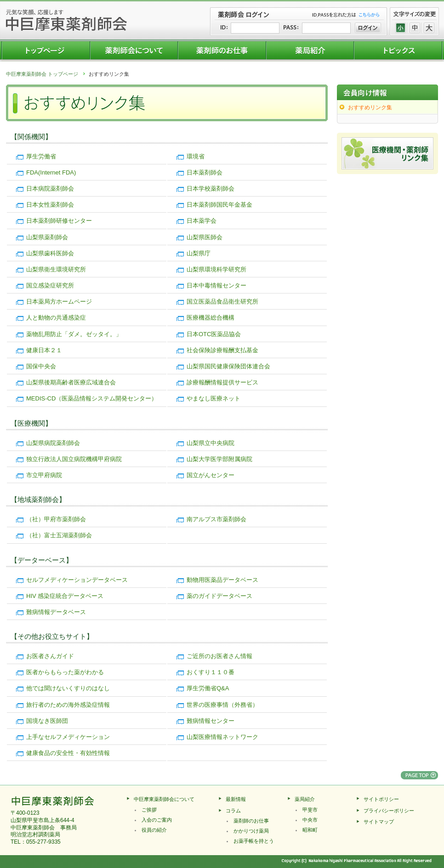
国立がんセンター (211, 475)
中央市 (310, 820)
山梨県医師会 (205, 237)
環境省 (196, 156)
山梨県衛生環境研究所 (56, 269)
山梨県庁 (199, 253)
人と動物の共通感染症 (56, 318)
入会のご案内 (157, 820)
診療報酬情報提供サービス (222, 382)
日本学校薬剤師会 (211, 189)
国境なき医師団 (47, 721)
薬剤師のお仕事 (251, 821)
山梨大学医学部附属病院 (219, 459)
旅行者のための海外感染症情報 (68, 705)
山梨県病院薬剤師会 (53, 443)
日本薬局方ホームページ (59, 302)
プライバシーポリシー (389, 811)
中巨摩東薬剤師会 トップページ (42, 74)
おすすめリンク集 (370, 107)
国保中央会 (41, 366)
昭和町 (310, 830)
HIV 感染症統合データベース (65, 596)
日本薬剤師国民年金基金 (219, 205)
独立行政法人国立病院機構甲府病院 (74, 459)
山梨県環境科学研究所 (216, 269)
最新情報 (236, 799)
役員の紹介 (154, 830)
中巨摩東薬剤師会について (164, 799)
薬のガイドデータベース (219, 596)
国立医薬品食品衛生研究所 (222, 302)
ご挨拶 (149, 810)
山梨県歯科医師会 (50, 253)
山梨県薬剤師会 (47, 237)
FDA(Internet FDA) (51, 172)
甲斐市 (310, 810)
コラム (233, 811)
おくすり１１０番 (211, 672)
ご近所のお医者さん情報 (219, 656)
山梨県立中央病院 (211, 443)
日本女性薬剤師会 (50, 205)
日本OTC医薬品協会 (214, 334)
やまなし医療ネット (213, 398)
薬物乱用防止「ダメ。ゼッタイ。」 (74, 334)
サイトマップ (379, 822)
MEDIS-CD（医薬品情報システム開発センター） (92, 398)
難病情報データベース (56, 612)
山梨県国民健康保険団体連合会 (228, 366)
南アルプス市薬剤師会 (216, 519)
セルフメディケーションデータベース (77, 580)
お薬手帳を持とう (254, 841)
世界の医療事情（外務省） (222, 705)
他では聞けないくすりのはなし (68, 688)
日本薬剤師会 (205, 172)
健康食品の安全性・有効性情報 (68, 753)
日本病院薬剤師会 (50, 189)
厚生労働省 (41, 156)
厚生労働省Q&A (208, 688)
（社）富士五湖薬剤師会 (59, 535)
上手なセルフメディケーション (68, 737)
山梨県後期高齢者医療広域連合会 (71, 382)
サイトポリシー (381, 799)
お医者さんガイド (50, 656)
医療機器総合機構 (211, 318)
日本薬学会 (202, 221)
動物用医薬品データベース (222, 580)
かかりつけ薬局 (251, 831)
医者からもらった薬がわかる (65, 672)
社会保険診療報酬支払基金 (222, 350)
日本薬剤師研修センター (59, 221)
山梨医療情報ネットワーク (222, 737)
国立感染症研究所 (50, 285)
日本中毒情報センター (216, 285)
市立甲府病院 (44, 475)
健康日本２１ (44, 350)
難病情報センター (211, 721)
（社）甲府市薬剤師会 (56, 519)
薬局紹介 (305, 799)
